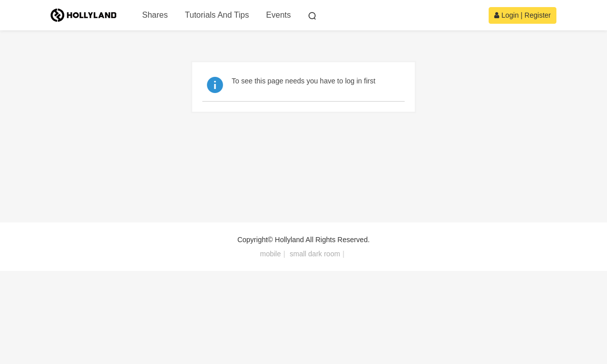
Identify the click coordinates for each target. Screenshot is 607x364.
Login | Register (523, 15)
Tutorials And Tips (217, 15)
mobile (270, 254)
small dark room (315, 254)
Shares (155, 15)
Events (278, 15)
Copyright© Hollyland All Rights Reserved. (303, 240)
